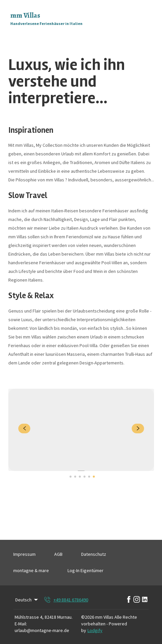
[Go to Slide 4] (84, 477)
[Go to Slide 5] (89, 477)
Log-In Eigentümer (85, 570)
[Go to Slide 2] (75, 477)
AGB (58, 554)
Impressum (24, 554)
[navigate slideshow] (24, 429)
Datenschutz (94, 554)
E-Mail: (21, 624)
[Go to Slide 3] (80, 477)
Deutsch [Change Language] (27, 600)
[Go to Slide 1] (71, 477)
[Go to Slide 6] (94, 477)
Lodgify (95, 630)
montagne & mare (31, 570)
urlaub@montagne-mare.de (42, 630)
